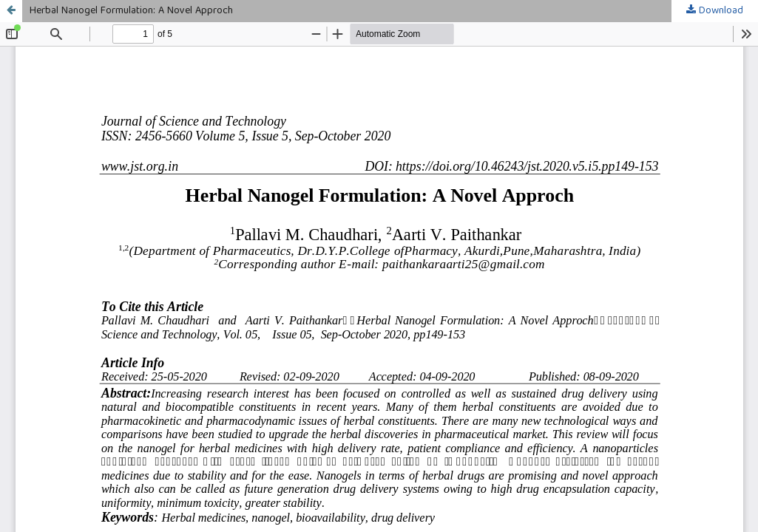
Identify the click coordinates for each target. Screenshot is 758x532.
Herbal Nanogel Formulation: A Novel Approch (131, 11)
